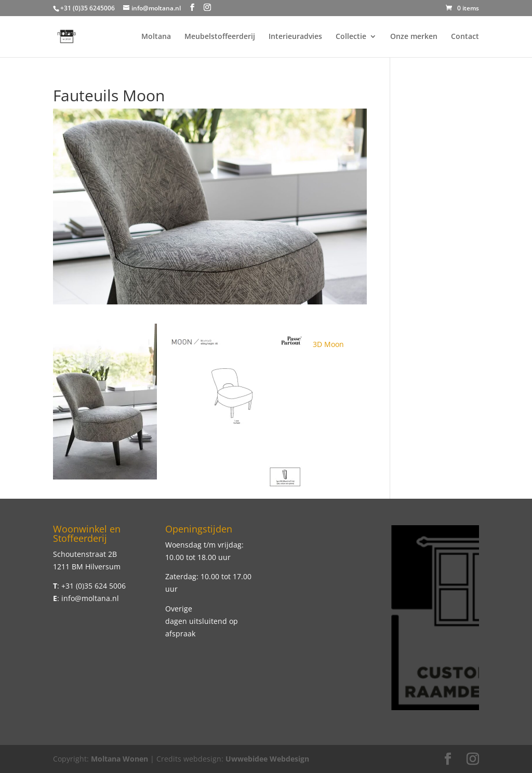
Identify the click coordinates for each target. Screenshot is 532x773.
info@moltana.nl (90, 598)
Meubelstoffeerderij (220, 37)
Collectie (351, 37)
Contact (465, 37)
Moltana (156, 37)
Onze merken (414, 37)
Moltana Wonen (119, 759)
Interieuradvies (295, 37)
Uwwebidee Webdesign (267, 759)
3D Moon (328, 344)
